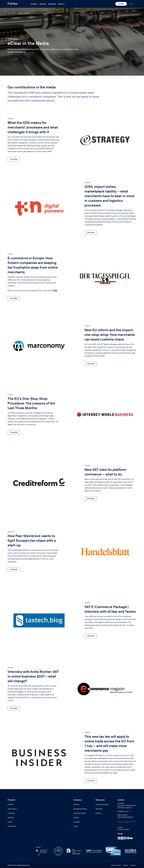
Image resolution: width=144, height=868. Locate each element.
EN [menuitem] (131, 4)
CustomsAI (11, 813)
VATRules (11, 818)
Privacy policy (116, 865)
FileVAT (10, 822)
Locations (77, 822)
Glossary (98, 813)
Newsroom (52, 4)
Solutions (43, 4)
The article (14, 159)
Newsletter (99, 809)
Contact (121, 4)
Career (76, 826)
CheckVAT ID (12, 826)
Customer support (123, 830)
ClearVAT (11, 805)
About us (61, 4)
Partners (76, 818)
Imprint (125, 865)
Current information (102, 805)
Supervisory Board (80, 813)
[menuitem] (131, 4)
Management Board (80, 809)
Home (9, 13)
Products (34, 4)
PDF (55, 291)
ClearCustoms (12, 809)
